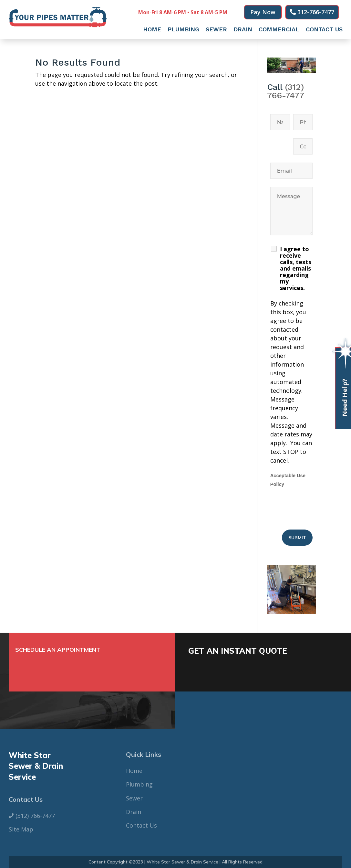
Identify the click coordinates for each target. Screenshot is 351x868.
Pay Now (263, 12)
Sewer (216, 30)
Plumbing (183, 30)
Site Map (21, 829)
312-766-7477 (316, 12)
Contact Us (324, 30)
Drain (243, 30)
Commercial (279, 30)
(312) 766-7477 (286, 91)
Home (152, 30)
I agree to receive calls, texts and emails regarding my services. (296, 268)
